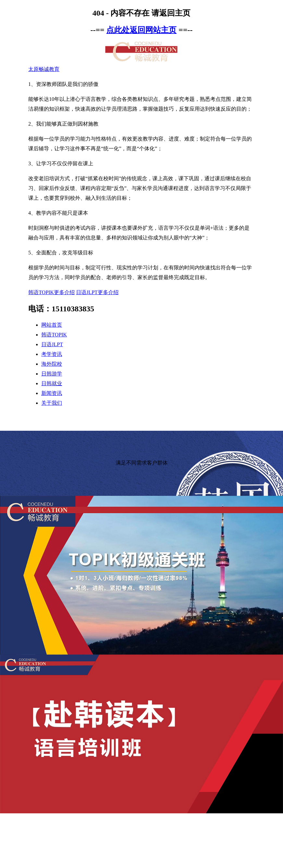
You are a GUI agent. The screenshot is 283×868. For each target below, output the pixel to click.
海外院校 (52, 364)
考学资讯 (52, 354)
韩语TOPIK (54, 335)
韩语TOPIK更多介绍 (51, 292)
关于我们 (52, 403)
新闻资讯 (52, 393)
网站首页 (52, 325)
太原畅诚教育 (44, 69)
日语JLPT (52, 344)
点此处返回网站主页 (141, 30)
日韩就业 (52, 383)
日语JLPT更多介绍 (97, 292)
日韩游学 (52, 374)
